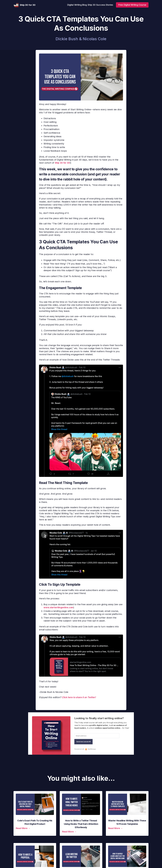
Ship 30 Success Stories (100, 5)
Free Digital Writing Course (132, 5)
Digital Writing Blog (77, 5)
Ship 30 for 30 (62, 163)
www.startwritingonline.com (58, 607)
